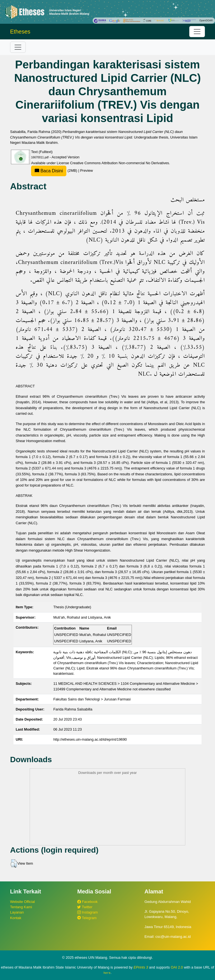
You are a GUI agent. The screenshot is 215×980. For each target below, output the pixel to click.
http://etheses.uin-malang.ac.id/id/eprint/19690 (90, 739)
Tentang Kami (21, 907)
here (107, 973)
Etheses (20, 32)
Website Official (22, 902)
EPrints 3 (141, 967)
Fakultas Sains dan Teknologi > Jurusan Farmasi (92, 699)
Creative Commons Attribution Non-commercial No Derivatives (119, 163)
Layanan (17, 912)
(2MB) (55, 171)
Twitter (85, 907)
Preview (87, 171)
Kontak (16, 918)
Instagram (87, 912)
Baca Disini (49, 171)
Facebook (87, 902)
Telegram (87, 918)
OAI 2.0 (177, 967)
